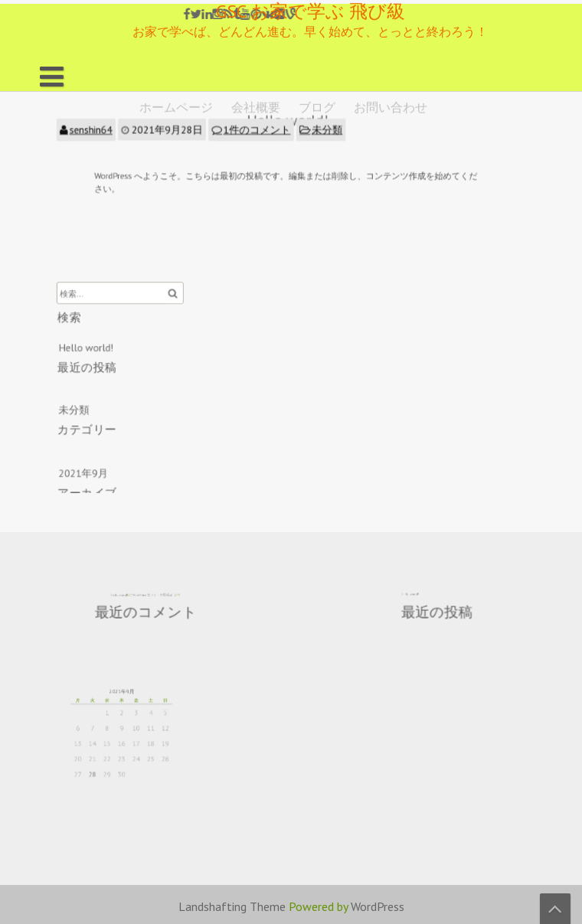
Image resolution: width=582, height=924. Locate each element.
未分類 (324, 131)
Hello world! (102, 349)
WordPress (378, 906)
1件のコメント (259, 131)
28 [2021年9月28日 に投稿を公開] (103, 765)
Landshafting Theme (232, 906)
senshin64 (107, 131)
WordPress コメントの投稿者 (149, 594)
